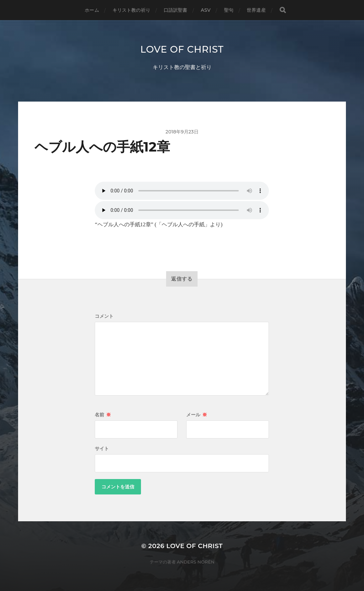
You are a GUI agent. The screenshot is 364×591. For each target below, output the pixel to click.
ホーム (92, 10)
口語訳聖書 (176, 10)
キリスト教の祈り (131, 10)
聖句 (229, 10)
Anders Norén (196, 562)
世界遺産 (256, 10)
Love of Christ (182, 49)
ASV (206, 10)
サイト (102, 449)
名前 (103, 415)
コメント (104, 316)
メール (197, 415)
